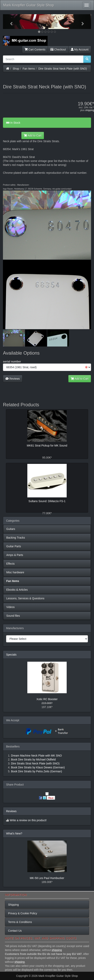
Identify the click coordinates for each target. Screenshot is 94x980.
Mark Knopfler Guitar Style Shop (29, 5)
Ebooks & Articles (17, 590)
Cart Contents (35, 50)
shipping (90, 110)
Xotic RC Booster (47, 699)
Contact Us (15, 931)
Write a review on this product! (28, 820)
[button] (10, 22)
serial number (12, 362)
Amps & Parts (15, 555)
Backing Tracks (16, 538)
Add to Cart (33, 135)
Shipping (13, 905)
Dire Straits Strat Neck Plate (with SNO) (63, 69)
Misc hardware (15, 572)
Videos (11, 607)
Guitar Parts (14, 546)
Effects (11, 564)
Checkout (58, 50)
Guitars (11, 529)
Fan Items (29, 69)
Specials (11, 655)
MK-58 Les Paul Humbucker (47, 878)
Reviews (13, 379)
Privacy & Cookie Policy (23, 913)
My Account (80, 50)
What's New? (14, 833)
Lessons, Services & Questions (25, 598)
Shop (16, 69)
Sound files (13, 616)
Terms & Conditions (20, 922)
